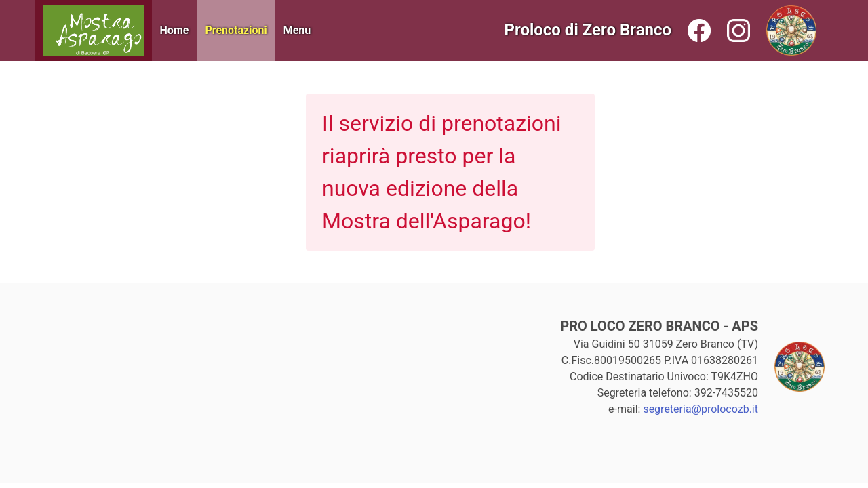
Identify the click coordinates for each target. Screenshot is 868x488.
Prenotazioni (236, 30)
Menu (297, 30)
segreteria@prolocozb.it (701, 409)
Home (175, 30)
